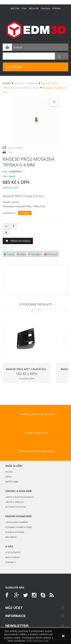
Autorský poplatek (16, 507)
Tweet (9, 254)
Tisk (10, 152)
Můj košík (34, 8)
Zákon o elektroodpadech (20, 497)
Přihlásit (56, 8)
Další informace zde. (38, 641)
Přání (24, 8)
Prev (32, 310)
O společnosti (13, 552)
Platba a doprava (15, 532)
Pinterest (51, 254)
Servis (8, 477)
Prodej (9, 472)
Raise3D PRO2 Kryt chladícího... (27, 369)
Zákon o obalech (14, 502)
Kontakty (11, 562)
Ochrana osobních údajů (19, 527)
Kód (5, 171)
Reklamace (11, 537)
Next (39, 310)
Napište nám (12, 482)
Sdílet (21, 254)
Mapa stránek (13, 557)
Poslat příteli (15, 148)
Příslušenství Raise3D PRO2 (21, 88)
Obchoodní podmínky (17, 522)
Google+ (35, 254)
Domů (7, 83)
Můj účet (15, 8)
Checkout (45, 8)
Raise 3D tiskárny (26, 83)
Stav (5, 176)
